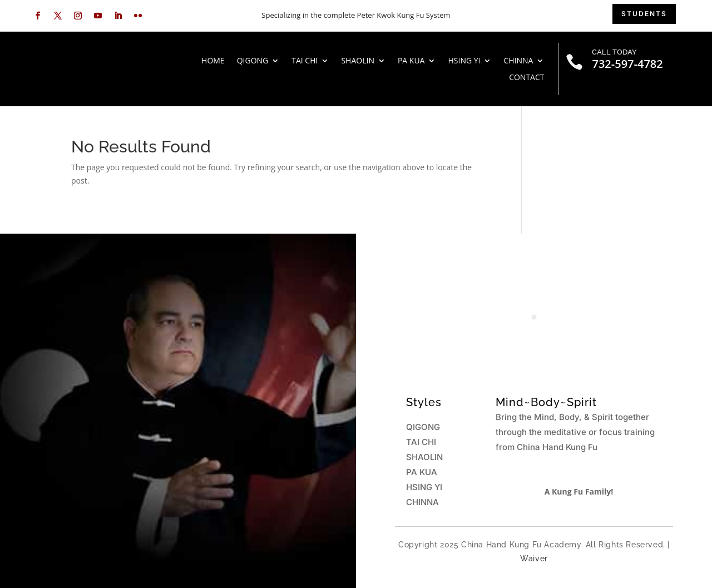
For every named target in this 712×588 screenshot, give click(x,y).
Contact (526, 78)
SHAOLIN (358, 61)
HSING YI (464, 61)
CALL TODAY (614, 52)
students (644, 14)
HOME (213, 61)
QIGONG (253, 61)
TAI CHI (305, 61)
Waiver (534, 559)
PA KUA (411, 61)
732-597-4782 (627, 64)
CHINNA (518, 61)
